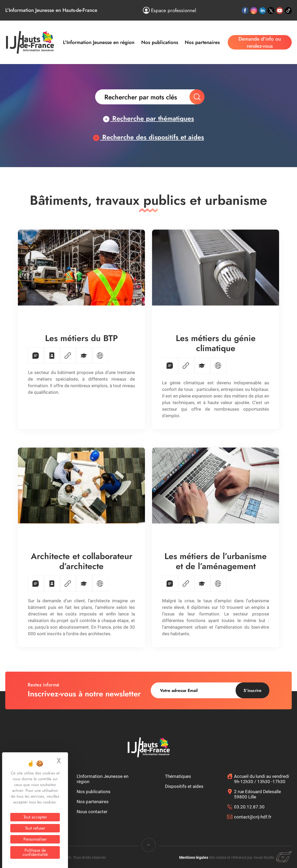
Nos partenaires (202, 42)
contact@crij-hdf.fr (253, 817)
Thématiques (178, 776)
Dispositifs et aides (184, 786)
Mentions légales (194, 857)
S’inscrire (252, 690)
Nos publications (160, 42)
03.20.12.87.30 (249, 807)
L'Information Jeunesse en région (99, 42)
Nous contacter (92, 812)
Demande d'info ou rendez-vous (260, 42)
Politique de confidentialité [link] (35, 852)
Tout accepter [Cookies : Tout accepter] (35, 817)
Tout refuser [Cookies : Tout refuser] (35, 828)
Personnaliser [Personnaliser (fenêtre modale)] (35, 839)
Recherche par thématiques (148, 118)
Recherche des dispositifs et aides (148, 137)
